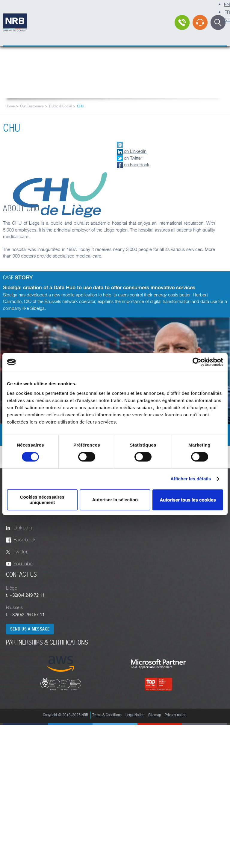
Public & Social (60, 106)
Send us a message (30, 629)
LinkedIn (23, 528)
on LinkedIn (132, 151)
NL (227, 19)
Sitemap (155, 715)
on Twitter (130, 158)
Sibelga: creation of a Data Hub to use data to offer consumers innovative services (99, 287)
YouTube (23, 564)
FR (227, 12)
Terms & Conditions (107, 715)
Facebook (25, 540)
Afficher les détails (191, 479)
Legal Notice (135, 715)
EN (227, 4)
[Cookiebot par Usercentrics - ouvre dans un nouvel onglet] (197, 362)
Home (10, 106)
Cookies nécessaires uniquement (42, 500)
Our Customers (32, 106)
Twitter (21, 552)
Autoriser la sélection (115, 500)
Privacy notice (175, 715)
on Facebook (133, 165)
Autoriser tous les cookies (188, 500)
